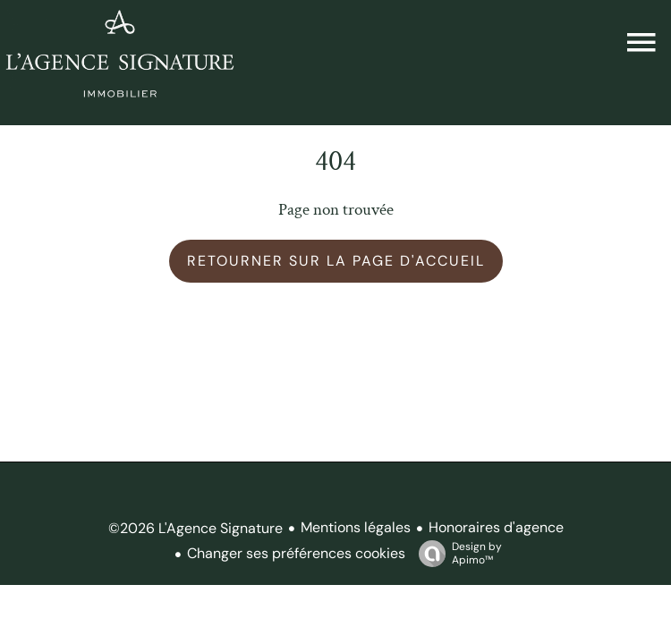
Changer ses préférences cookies (296, 553)
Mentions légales (356, 527)
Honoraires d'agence (496, 527)
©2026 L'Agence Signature (195, 528)
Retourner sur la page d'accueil (336, 261)
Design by (456, 553)
